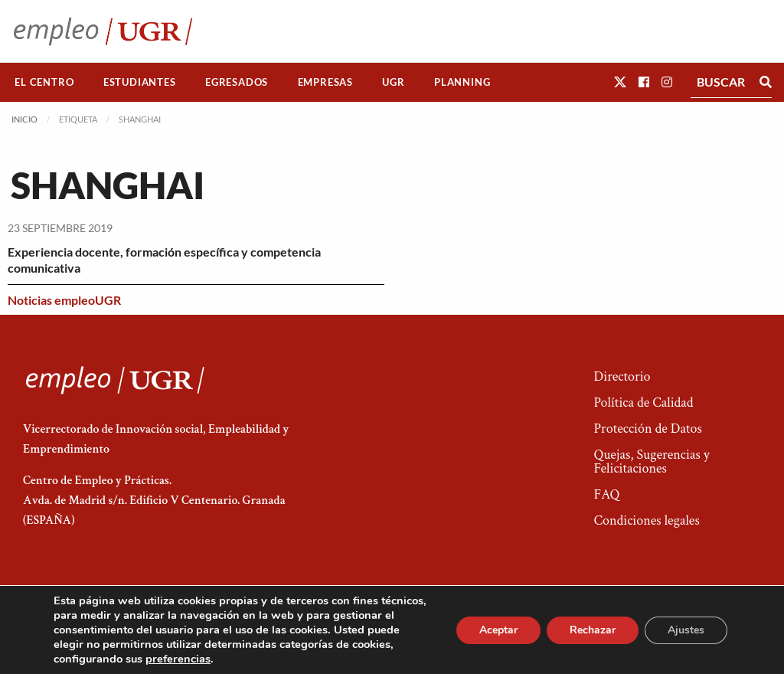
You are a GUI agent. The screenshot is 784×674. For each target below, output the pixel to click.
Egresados (237, 82)
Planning (462, 82)
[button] (620, 82)
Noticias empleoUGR (64, 300)
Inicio (24, 119)
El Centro (44, 82)
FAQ (606, 494)
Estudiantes (140, 82)
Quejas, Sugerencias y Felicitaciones (651, 461)
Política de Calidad (643, 402)
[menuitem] (44, 82)
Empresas (325, 82)
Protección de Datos (647, 429)
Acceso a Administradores (651, 617)
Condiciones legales (646, 520)
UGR (393, 82)
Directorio (622, 376)
